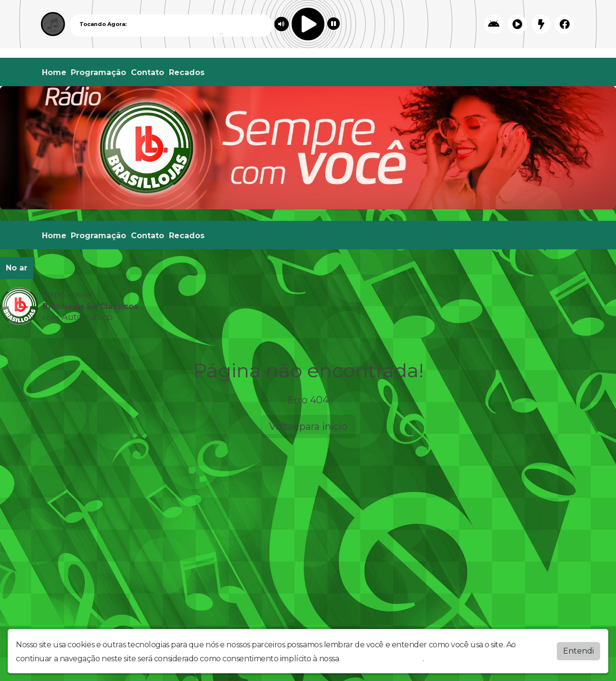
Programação (98, 72)
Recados (187, 72)
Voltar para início (308, 426)
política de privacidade (382, 659)
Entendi (578, 651)
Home (54, 72)
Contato (148, 72)
